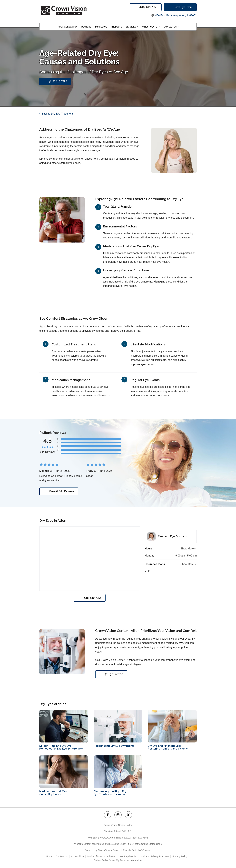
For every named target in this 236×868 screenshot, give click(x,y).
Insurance (101, 27)
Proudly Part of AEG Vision (137, 850)
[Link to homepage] (72, 10)
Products (116, 27)
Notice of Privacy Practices (155, 856)
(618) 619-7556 (140, 838)
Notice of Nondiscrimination (102, 856)
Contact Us (170, 27)
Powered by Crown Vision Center (102, 850)
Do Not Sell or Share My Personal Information (118, 860)
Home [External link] (49, 856)
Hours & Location (68, 27)
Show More (187, 549)
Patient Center (150, 27)
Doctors (86, 27)
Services (131, 27)
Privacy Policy (180, 856)
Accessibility (77, 856)
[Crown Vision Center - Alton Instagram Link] (118, 815)
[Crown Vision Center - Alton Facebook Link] (108, 815)
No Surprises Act (128, 856)
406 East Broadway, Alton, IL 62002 (174, 15)
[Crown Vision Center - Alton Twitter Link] (128, 815)
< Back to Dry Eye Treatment (56, 114)
